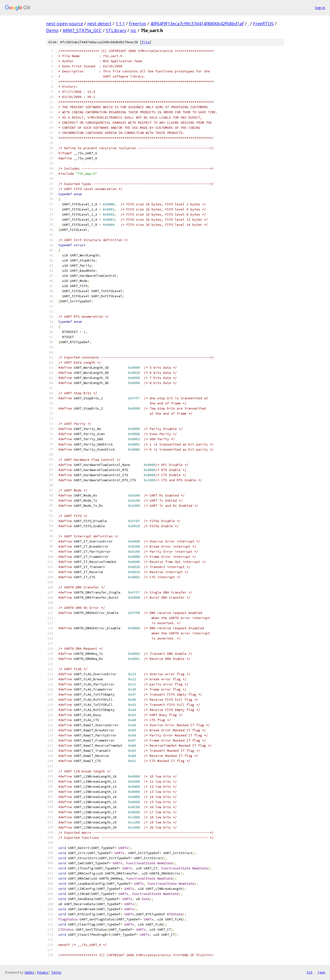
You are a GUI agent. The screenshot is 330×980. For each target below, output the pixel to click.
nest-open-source (65, 24)
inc (133, 30)
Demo (52, 30)
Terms (56, 972)
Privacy (42, 972)
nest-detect (99, 24)
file (146, 42)
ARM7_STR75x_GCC (82, 30)
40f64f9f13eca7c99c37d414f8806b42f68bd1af (197, 24)
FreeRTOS (263, 24)
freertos (138, 24)
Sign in (320, 8)
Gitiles (29, 972)
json (321, 972)
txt (310, 972)
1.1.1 (120, 24)
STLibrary (116, 30)
